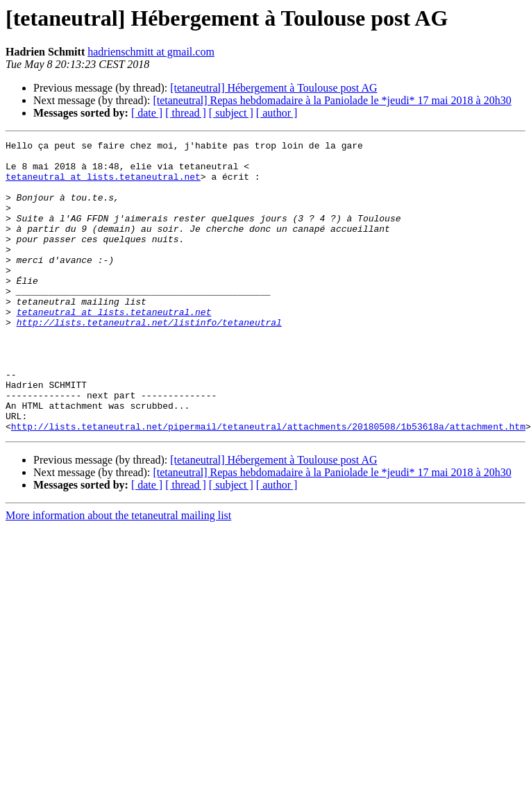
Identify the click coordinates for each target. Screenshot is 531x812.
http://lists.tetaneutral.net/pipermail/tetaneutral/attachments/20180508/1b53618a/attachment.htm (268, 484)
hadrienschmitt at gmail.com (151, 52)
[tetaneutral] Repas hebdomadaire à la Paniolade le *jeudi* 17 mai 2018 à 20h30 (332, 100)
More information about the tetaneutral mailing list (118, 574)
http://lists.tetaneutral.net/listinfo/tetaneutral (149, 360)
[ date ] (147, 113)
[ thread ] (186, 113)
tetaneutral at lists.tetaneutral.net (103, 185)
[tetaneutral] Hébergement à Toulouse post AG (273, 88)
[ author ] (277, 113)
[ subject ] (231, 113)
